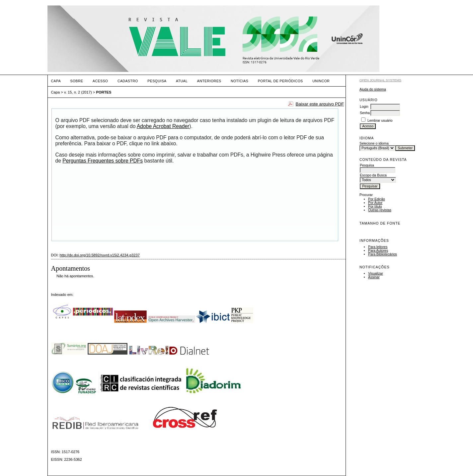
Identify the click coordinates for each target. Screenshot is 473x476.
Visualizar (376, 273)
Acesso (100, 81)
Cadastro (128, 81)
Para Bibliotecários (383, 254)
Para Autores (378, 251)
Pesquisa (157, 81)
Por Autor (375, 203)
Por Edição (377, 199)
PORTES (104, 92)
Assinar (374, 277)
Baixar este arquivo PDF (320, 104)
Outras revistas (380, 210)
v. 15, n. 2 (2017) (78, 92)
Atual (182, 81)
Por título (375, 206)
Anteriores (209, 81)
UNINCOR (321, 81)
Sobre (77, 81)
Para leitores (378, 247)
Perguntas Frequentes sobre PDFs (103, 161)
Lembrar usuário (380, 121)
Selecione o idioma (374, 143)
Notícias (239, 81)
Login (364, 107)
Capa (56, 81)
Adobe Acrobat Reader (163, 126)
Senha (365, 113)
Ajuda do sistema (373, 89)
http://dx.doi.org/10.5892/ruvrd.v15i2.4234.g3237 (100, 255)
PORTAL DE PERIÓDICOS (280, 81)
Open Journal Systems (380, 80)
